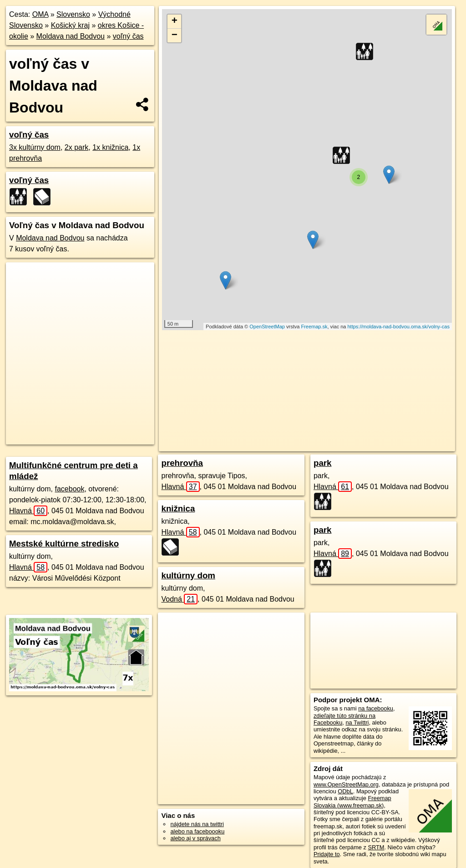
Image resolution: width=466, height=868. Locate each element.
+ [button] (175, 21)
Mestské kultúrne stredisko (64, 544)
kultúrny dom (188, 575)
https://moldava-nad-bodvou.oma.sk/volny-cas (399, 327)
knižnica (178, 508)
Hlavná (28, 511)
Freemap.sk (314, 327)
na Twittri (357, 722)
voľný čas (128, 36)
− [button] (175, 36)
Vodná (179, 599)
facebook (69, 489)
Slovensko (73, 14)
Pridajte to (327, 854)
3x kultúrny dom (35, 147)
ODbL (345, 791)
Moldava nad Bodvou (71, 36)
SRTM (376, 847)
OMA (41, 14)
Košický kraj (70, 25)
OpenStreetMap (267, 327)
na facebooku (376, 708)
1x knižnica (110, 147)
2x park (76, 147)
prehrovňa (182, 463)
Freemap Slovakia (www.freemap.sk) (352, 802)
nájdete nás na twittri (197, 824)
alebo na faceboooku (197, 831)
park (323, 463)
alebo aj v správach (195, 838)
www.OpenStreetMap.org (346, 784)
